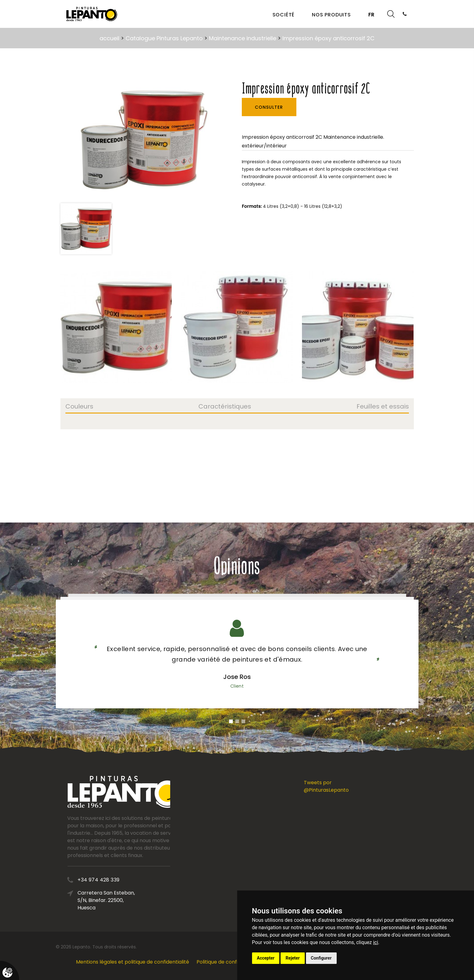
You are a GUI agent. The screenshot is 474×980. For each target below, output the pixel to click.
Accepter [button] (266, 958)
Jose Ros (237, 677)
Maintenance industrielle (243, 38)
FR (371, 15)
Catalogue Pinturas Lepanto (164, 38)
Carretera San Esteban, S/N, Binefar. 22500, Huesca (154, 900)
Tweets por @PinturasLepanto (326, 786)
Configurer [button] (321, 958)
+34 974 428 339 (146, 880)
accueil (109, 38)
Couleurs (79, 407)
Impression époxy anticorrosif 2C (328, 38)
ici (375, 942)
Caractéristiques (225, 407)
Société (284, 15)
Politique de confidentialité (229, 962)
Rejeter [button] (292, 958)
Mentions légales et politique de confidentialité (133, 962)
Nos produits (331, 15)
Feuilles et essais (383, 407)
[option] (141, 139)
